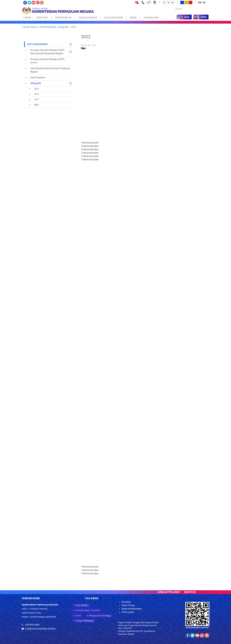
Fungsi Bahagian (85, 621)
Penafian (126, 602)
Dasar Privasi (128, 605)
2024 (36, 94)
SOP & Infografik (48, 27)
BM (200, 2)
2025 (36, 89)
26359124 (193, 592)
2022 (36, 105)
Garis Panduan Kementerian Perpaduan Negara (50, 70)
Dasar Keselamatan (132, 609)
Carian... (174, 6)
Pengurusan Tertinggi (100, 616)
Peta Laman (128, 612)
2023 (36, 99)
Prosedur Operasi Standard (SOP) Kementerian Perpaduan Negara (47, 52)
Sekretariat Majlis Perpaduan (88, 610)
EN (204, 2)
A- (164, 3)
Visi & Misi (82, 605)
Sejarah (78, 616)
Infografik (64, 27)
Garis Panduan (38, 77)
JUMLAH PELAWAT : (172, 592)
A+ (173, 3)
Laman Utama (30, 27)
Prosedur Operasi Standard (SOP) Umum (47, 61)
